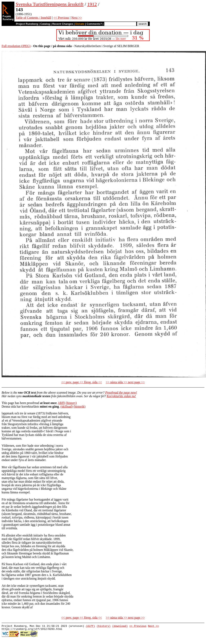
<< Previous (61, 18)
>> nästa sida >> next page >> (125, 382)
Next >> (77, 18)
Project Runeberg (27, 24)
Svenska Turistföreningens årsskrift (50, 4)
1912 (92, 4)
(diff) (62, 403)
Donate (80, 24)
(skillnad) (67, 406)
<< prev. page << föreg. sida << (82, 382)
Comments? (94, 24)
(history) (71, 403)
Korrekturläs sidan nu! (121, 396)
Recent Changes (63, 24)
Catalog (45, 24)
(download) (120, 626)
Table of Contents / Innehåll (33, 18)
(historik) (79, 406)
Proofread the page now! (121, 393)
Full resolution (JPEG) (16, 46)
